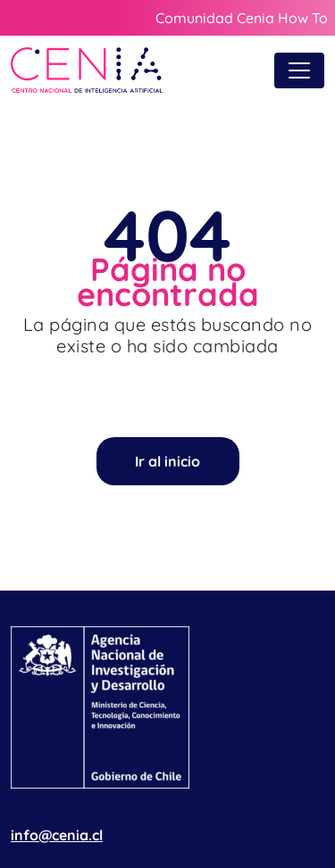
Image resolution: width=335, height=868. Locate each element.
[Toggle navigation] (299, 70)
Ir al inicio (167, 461)
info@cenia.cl (57, 835)
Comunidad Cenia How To (242, 18)
